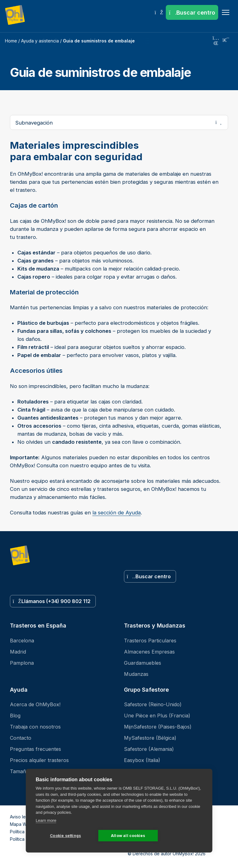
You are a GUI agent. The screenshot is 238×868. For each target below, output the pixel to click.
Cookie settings (65, 836)
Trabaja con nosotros (35, 727)
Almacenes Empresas (149, 652)
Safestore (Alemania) (149, 749)
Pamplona (22, 663)
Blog (15, 716)
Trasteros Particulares (150, 641)
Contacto (21, 738)
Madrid (18, 652)
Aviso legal (21, 817)
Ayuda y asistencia (40, 41)
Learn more (46, 820)
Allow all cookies (128, 836)
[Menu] (226, 12)
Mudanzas (136, 674)
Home (11, 41)
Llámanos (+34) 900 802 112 (52, 601)
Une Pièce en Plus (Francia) (157, 716)
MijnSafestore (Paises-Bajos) (158, 727)
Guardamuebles (143, 663)
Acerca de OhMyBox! (35, 704)
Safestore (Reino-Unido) (153, 704)
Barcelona (22, 641)
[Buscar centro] (192, 12)
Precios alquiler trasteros (39, 760)
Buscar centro (149, 576)
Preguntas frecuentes (35, 749)
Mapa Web (21, 824)
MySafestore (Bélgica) (150, 738)
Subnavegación (121, 122)
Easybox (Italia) (142, 760)
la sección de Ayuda (117, 513)
